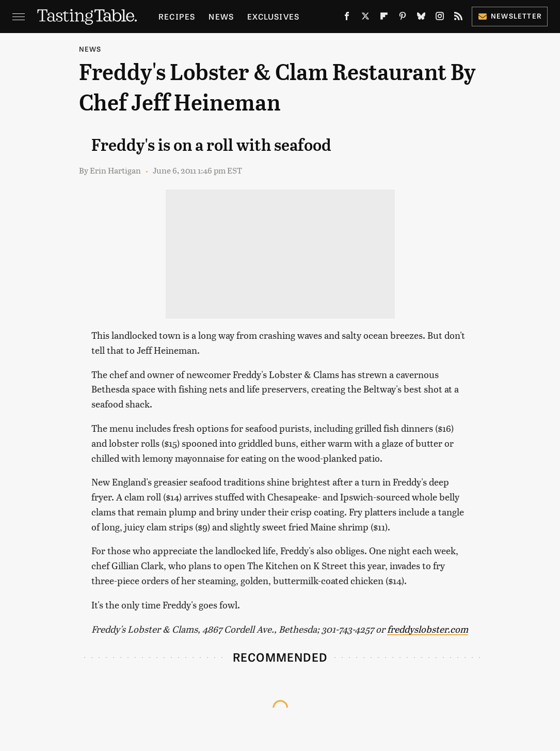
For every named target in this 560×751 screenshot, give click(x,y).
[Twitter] (365, 18)
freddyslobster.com (428, 629)
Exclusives (273, 16)
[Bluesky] (421, 18)
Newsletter (510, 16)
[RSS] (458, 18)
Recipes (177, 16)
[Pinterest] (403, 18)
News (221, 16)
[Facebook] (347, 18)
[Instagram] (440, 18)
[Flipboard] (384, 18)
